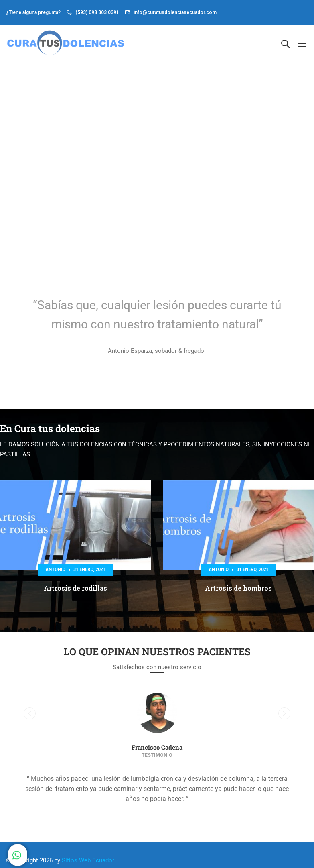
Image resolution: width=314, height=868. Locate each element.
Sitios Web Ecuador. (89, 862)
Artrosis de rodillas (75, 590)
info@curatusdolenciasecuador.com (175, 12)
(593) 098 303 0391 (97, 12)
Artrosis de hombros (238, 590)
